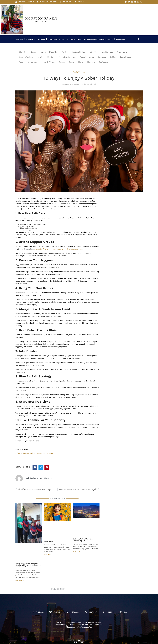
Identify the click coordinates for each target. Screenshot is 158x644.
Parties (65, 52)
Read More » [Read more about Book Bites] (48, 555)
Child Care (50, 57)
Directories (120, 39)
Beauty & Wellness (26, 57)
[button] (139, 39)
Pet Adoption (104, 62)
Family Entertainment (67, 57)
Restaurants (32, 62)
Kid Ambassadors (106, 39)
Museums (91, 62)
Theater (62, 62)
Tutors (72, 62)
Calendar (19, 39)
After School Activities (49, 52)
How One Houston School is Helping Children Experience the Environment (28, 565)
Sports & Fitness (48, 62)
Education (23, 52)
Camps (34, 52)
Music (81, 62)
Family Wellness (79, 72)
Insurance (102, 57)
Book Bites (48, 541)
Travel (21, 62)
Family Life (64, 39)
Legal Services (107, 52)
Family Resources (90, 39)
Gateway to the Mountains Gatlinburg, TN (84, 540)
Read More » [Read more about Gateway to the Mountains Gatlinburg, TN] (77, 552)
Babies (113, 57)
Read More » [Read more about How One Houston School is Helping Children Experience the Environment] (20, 580)
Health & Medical (79, 52)
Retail (40, 57)
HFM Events (30, 39)
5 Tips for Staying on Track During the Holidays (34, 453)
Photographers (123, 52)
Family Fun (41, 39)
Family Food (52, 39)
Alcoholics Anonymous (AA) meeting (49, 249)
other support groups (74, 249)
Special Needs (125, 57)
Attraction (94, 52)
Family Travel (75, 39)
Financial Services (87, 57)
